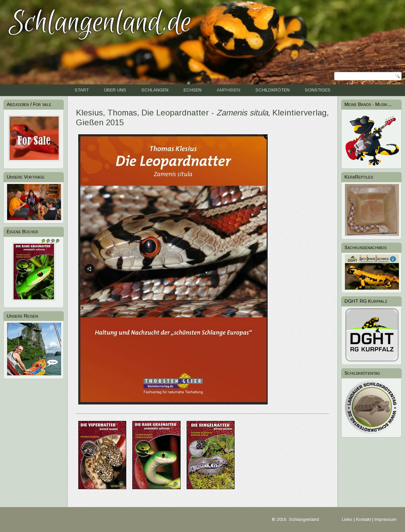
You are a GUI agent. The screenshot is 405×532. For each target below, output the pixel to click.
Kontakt (363, 519)
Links (347, 519)
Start (82, 90)
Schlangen (155, 90)
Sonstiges (318, 90)
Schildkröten (273, 90)
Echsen (193, 90)
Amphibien (228, 90)
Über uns (115, 90)
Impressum (386, 519)
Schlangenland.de (100, 23)
